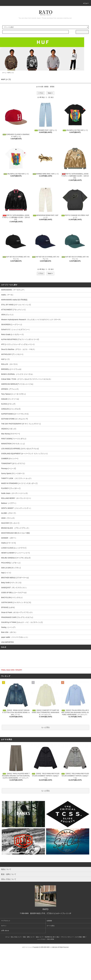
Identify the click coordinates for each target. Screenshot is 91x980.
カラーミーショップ (28, 947)
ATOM (52, 939)
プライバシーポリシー (67, 937)
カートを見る (51, 926)
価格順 (46, 87)
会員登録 (49, 921)
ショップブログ (41, 939)
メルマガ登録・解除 (80, 937)
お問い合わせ (5, 930)
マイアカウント (6, 921)
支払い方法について (16, 937)
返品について (39, 937)
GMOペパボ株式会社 (52, 947)
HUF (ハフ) (11, 73)
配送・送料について (29, 937)
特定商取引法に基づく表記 (52, 937)
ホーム (4, 73)
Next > (50, 93)
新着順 (52, 87)
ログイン (4, 926)
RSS (49, 939)
